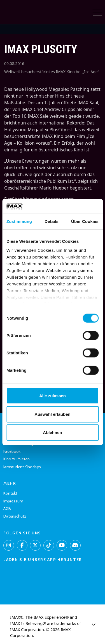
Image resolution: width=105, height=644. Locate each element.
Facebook (12, 451)
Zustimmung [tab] (19, 221)
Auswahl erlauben (52, 414)
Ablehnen (52, 432)
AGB (7, 509)
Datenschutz (15, 516)
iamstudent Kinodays (22, 467)
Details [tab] (52, 221)
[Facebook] (22, 545)
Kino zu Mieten (17, 459)
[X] (35, 545)
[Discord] (75, 545)
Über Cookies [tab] (85, 221)
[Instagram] (9, 545)
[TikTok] (49, 545)
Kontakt (10, 493)
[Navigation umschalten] (97, 12)
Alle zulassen (53, 396)
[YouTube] (62, 545)
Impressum (13, 501)
